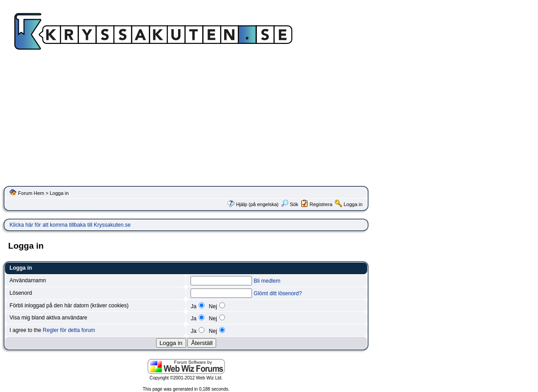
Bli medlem (267, 281)
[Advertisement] (186, 121)
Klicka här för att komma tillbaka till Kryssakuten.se (70, 225)
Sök (290, 204)
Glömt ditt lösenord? (278, 293)
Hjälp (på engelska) (257, 204)
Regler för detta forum (69, 330)
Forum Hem (31, 193)
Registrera (321, 204)
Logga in (353, 204)
